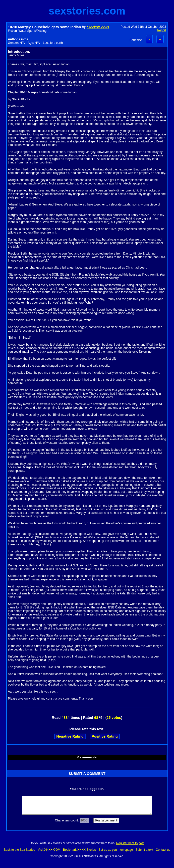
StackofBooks (98, 27)
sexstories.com (87, 11)
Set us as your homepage (116, 850)
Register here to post (130, 843)
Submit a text (144, 850)
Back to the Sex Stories (19, 850)
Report (161, 30)
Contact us (163, 850)
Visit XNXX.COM (49, 850)
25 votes (114, 718)
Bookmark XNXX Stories (79, 850)
